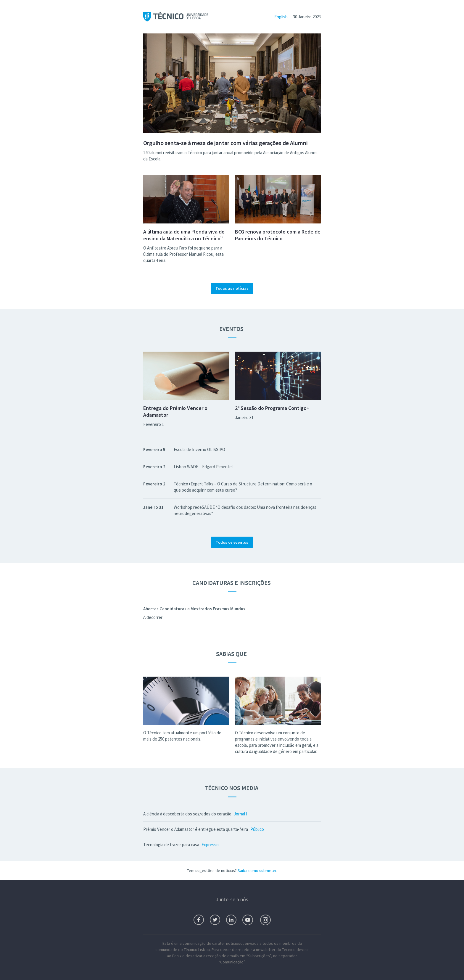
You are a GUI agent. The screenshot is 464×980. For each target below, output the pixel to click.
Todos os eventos (232, 542)
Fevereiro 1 (154, 424)
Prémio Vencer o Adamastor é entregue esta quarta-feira (196, 829)
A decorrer (153, 617)
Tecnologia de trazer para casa (171, 845)
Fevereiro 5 (154, 449)
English (281, 17)
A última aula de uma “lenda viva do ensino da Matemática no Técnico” (184, 235)
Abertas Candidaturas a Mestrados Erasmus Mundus (194, 609)
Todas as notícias (232, 288)
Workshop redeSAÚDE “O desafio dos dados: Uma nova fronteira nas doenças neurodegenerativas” (245, 510)
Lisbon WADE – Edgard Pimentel (203, 467)
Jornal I (240, 814)
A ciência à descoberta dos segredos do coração (187, 814)
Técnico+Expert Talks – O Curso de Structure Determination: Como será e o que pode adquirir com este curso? (243, 487)
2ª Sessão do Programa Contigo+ (272, 408)
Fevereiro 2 (154, 467)
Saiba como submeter (257, 870)
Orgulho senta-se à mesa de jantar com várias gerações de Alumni (225, 143)
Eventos (232, 329)
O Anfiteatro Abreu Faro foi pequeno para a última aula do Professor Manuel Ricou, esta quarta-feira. (183, 254)
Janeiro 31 (244, 417)
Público (257, 829)
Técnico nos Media (232, 788)
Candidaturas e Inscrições (232, 583)
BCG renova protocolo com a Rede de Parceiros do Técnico (278, 235)
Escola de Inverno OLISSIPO (199, 449)
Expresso (210, 845)
